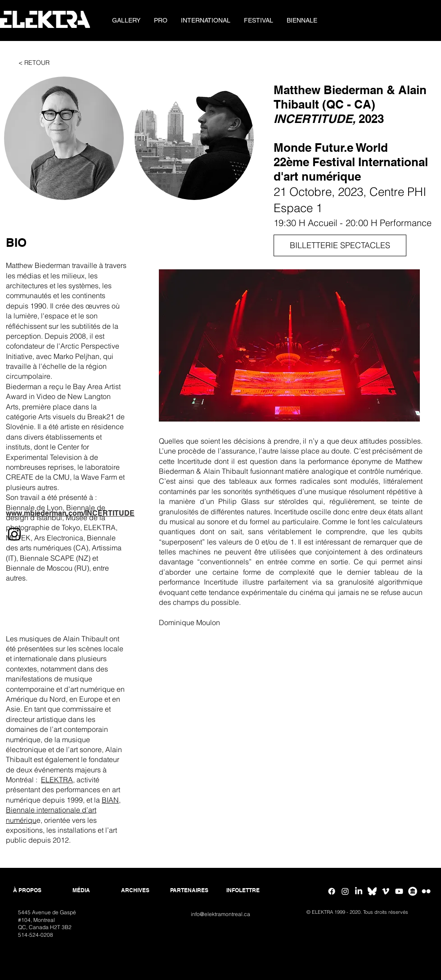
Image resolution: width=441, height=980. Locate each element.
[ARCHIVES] (135, 891)
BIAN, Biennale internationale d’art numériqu (63, 810)
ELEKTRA (57, 780)
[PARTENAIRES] (189, 891)
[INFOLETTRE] (243, 891)
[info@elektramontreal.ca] (220, 914)
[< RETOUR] (34, 63)
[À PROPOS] (27, 891)
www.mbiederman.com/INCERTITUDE (70, 513)
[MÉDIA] (81, 891)
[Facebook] (332, 891)
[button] (161, 20)
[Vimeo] (386, 891)
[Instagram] (345, 891)
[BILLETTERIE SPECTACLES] (340, 245)
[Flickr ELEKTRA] (426, 891)
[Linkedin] (359, 891)
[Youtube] (399, 891)
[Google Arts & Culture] (413, 891)
